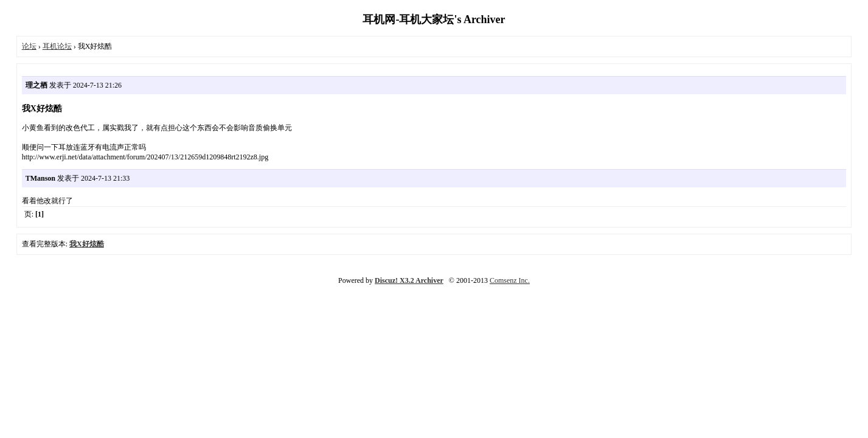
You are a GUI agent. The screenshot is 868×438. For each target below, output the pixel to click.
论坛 (29, 46)
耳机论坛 (57, 46)
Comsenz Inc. (510, 280)
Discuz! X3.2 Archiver (409, 280)
